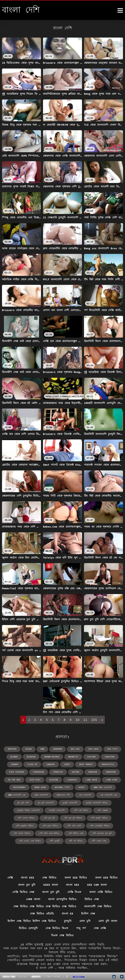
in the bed (15, 779)
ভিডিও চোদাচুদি (27, 928)
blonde (15, 757)
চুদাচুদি (67, 920)
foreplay (58, 772)
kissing (54, 779)
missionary (20, 787)
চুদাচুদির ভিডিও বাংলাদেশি (29, 810)
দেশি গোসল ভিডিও (26, 817)
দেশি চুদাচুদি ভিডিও (99, 817)
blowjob (32, 757)
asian (29, 749)
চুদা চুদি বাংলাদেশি (46, 802)
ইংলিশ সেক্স (89, 913)
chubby (15, 764)
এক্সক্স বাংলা (33, 898)
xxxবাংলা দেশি (63, 795)
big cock (93, 749)
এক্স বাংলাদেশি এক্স (108, 795)
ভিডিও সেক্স (93, 898)
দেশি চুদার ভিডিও (50, 825)
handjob (92, 772)
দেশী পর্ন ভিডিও (76, 840)
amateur (13, 749)
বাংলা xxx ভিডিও (76, 877)
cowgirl (51, 764)
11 (85, 720)
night (81, 787)
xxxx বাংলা (50, 884)
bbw (43, 749)
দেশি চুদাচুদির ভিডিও (25, 825)
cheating (109, 757)
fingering (39, 772)
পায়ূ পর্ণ (81, 928)
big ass (75, 749)
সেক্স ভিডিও (49, 877)
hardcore (110, 772)
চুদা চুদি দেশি (23, 802)
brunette (73, 757)
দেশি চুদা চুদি (49, 817)
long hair (91, 779)
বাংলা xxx (27, 877)
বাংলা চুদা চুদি (26, 884)
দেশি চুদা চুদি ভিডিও (73, 817)
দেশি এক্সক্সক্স (102, 810)
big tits (112, 749)
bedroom (58, 749)
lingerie (72, 779)
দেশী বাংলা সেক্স (99, 840)
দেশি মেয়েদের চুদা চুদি (102, 832)
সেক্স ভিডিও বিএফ (57, 928)
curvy (67, 764)
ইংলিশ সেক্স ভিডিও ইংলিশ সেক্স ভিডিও (31, 920)
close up (33, 764)
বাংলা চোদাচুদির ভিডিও (62, 898)
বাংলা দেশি (47, 968)
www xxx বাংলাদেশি (102, 787)
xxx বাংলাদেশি (41, 795)
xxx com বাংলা (98, 884)
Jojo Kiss (35, 779)
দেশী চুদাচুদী (55, 840)
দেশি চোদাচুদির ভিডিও (100, 825)
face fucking (17, 772)
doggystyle (107, 764)
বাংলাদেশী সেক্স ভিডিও (98, 906)
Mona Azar (40, 787)
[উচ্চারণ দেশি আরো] (120, 10)
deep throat (86, 764)
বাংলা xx (68, 913)
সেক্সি (9, 877)
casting (91, 757)
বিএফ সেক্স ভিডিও (62, 935)
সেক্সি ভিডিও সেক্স (22, 891)
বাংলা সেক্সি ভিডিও (102, 891)
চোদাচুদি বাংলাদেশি (57, 810)
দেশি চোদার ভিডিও (22, 832)
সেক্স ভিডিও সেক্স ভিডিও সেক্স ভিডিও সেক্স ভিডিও (44, 906)
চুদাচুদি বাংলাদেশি (70, 802)
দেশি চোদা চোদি (74, 825)
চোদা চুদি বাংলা (109, 920)
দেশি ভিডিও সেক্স (76, 832)
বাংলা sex (73, 884)
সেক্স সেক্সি (101, 928)
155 (94, 720)
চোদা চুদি (85, 920)
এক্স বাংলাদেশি (85, 795)
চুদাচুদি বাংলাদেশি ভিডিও (97, 802)
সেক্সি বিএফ (75, 891)
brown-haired (52, 757)
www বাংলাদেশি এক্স (17, 795)
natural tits (62, 787)
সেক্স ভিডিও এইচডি (42, 913)
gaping (75, 772)
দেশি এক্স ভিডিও (81, 810)
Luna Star (111, 779)
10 (77, 720)
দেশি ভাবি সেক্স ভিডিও (49, 832)
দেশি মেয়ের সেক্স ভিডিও (30, 840)
